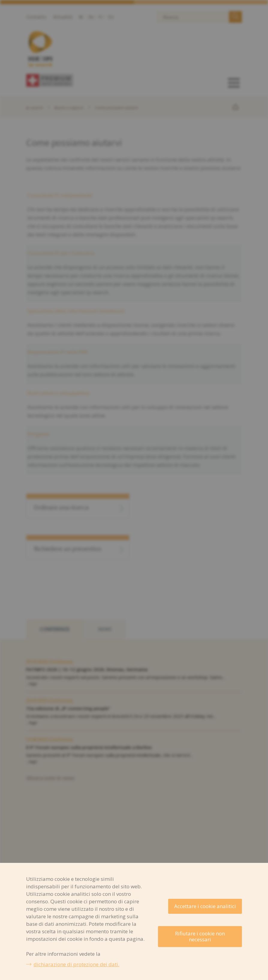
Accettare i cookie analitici (205, 906)
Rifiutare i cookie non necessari (200, 936)
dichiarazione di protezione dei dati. (76, 964)
